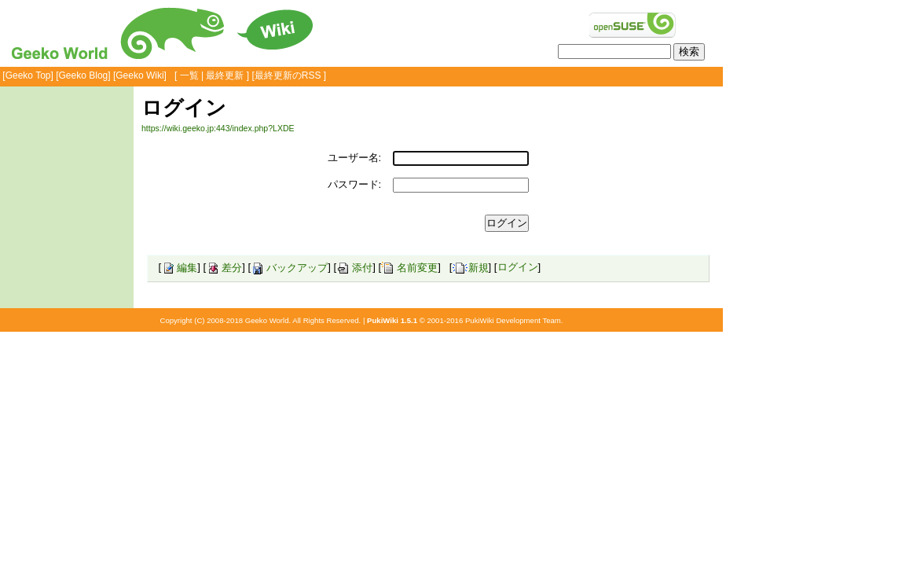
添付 (354, 268)
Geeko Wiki (139, 75)
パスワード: (355, 184)
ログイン (518, 268)
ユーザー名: (355, 158)
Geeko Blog (84, 75)
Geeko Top (28, 75)
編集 (179, 268)
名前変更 (409, 268)
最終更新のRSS (288, 75)
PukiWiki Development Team (513, 320)
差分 (224, 268)
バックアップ (289, 268)
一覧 (189, 75)
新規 (471, 268)
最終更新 (225, 75)
